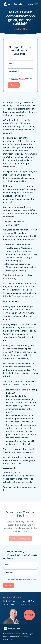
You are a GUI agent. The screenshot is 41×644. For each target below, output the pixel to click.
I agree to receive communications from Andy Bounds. (21, 79)
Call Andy (9, 604)
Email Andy (9, 601)
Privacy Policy (22, 80)
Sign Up (14, 85)
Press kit (25, 604)
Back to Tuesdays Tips (20, 545)
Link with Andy (28, 601)
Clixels (13, 640)
